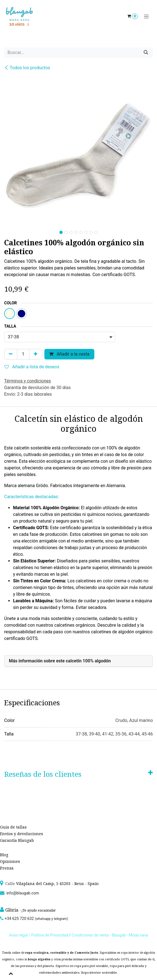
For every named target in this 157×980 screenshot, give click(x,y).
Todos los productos (27, 68)
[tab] (78, 661)
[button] (12, 231)
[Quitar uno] (11, 354)
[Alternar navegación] (146, 16)
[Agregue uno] (36, 354)
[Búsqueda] (146, 53)
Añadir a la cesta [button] (69, 354)
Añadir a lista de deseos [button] (32, 367)
